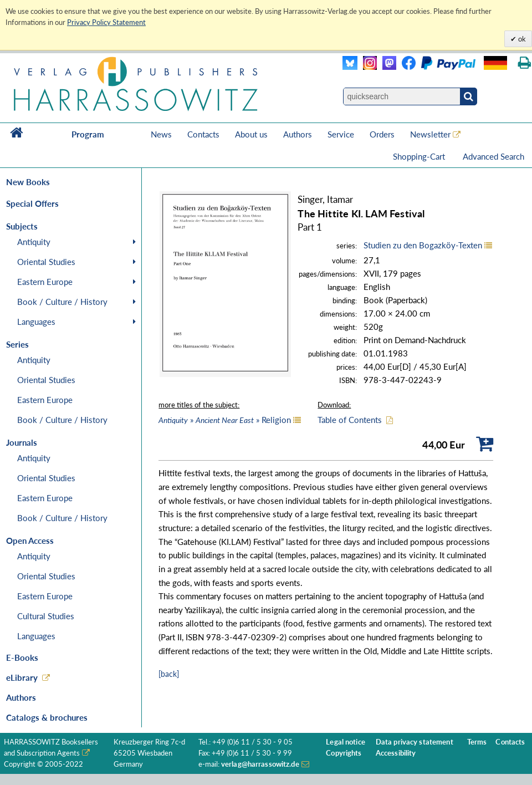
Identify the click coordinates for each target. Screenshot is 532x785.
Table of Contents (350, 420)
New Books (28, 182)
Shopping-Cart (420, 156)
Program (88, 134)
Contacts (203, 134)
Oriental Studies (46, 262)
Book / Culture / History (62, 302)
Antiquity (34, 242)
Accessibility (396, 753)
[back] (169, 674)
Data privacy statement (415, 742)
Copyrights (344, 753)
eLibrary (22, 677)
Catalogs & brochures (47, 717)
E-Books (22, 657)
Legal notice (346, 742)
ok (521, 39)
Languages (36, 322)
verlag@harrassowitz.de (260, 764)
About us (251, 134)
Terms (477, 742)
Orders (382, 134)
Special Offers (32, 203)
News (161, 134)
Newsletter (430, 134)
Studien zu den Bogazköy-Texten (423, 245)
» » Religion (225, 420)
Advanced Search (493, 156)
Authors (298, 134)
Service (341, 134)
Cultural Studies (46, 616)
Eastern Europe (45, 282)
